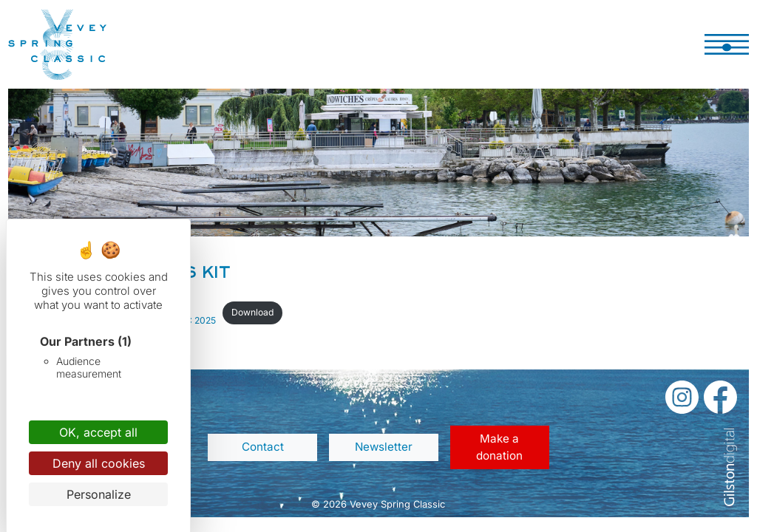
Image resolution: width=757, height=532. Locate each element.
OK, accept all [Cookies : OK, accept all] (98, 432)
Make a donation (499, 447)
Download (252, 312)
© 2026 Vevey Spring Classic (378, 504)
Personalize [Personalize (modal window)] (99, 494)
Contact (263, 447)
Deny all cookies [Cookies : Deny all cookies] (99, 463)
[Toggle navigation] (727, 44)
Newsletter (384, 447)
